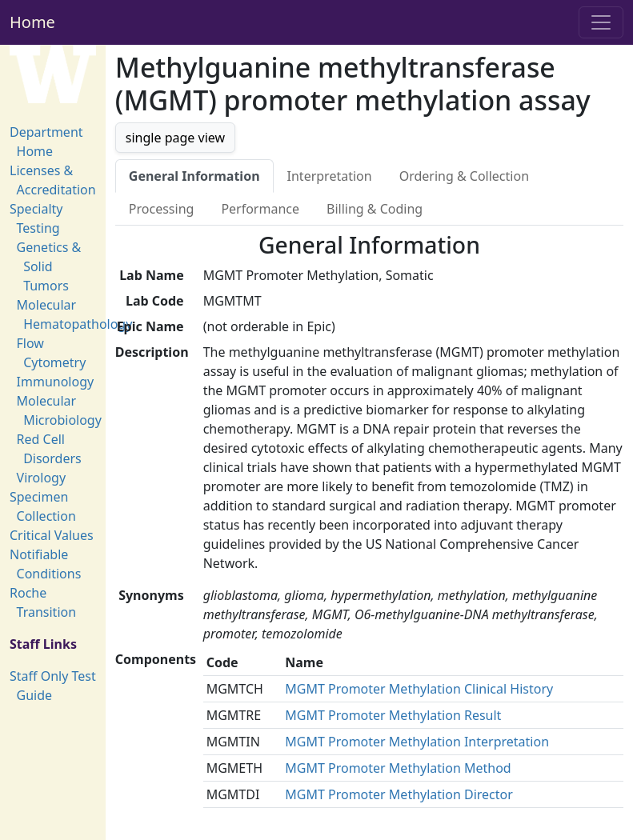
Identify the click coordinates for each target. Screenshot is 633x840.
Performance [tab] (260, 209)
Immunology (56, 382)
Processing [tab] (162, 209)
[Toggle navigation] (601, 22)
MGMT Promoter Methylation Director (399, 794)
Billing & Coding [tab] (375, 209)
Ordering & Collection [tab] (464, 176)
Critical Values (52, 535)
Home (32, 22)
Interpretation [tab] (330, 176)
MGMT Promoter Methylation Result (393, 715)
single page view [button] (175, 138)
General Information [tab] (194, 176)
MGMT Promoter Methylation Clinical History (419, 689)
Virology (42, 478)
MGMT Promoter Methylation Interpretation (417, 742)
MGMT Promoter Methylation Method (398, 768)
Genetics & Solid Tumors (49, 266)
